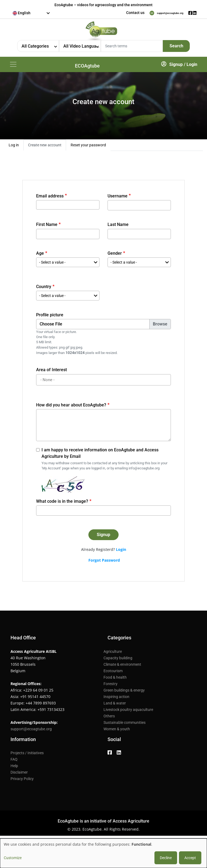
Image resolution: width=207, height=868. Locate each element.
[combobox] (31, 13)
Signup (176, 65)
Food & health (115, 679)
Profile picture (50, 316)
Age (40, 255)
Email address (50, 198)
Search (176, 46)
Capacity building (118, 660)
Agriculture (113, 653)
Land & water (115, 705)
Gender (115, 255)
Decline (166, 858)
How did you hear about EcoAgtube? (71, 407)
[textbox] (31, 13)
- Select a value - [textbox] (52, 264)
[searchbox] (104, 382)
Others (109, 718)
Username (118, 198)
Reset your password (88, 147)
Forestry (111, 685)
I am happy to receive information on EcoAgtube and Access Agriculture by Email (100, 455)
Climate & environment (122, 666)
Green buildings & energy (124, 692)
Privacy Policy (22, 780)
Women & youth (117, 731)
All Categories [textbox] (35, 46)
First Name (47, 226)
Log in (14, 147)
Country (44, 288)
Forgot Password (104, 562)
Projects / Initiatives (27, 754)
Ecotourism (113, 672)
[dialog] (103, 853)
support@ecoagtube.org (162, 13)
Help (14, 767)
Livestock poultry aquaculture (128, 711)
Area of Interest (51, 371)
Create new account (45, 147)
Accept (190, 858)
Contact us (120, 13)
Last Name (118, 226)
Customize (13, 858)
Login (192, 65)
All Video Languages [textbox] (82, 46)
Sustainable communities (125, 724)
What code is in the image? (62, 503)
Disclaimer (19, 774)
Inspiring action (116, 698)
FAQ (14, 761)
